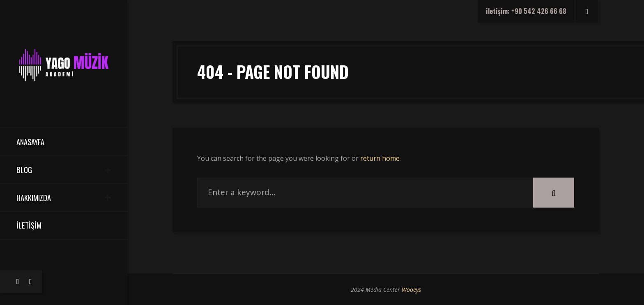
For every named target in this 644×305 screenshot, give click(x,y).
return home (380, 158)
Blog (24, 170)
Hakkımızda (34, 198)
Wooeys (411, 290)
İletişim (29, 225)
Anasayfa (30, 142)
